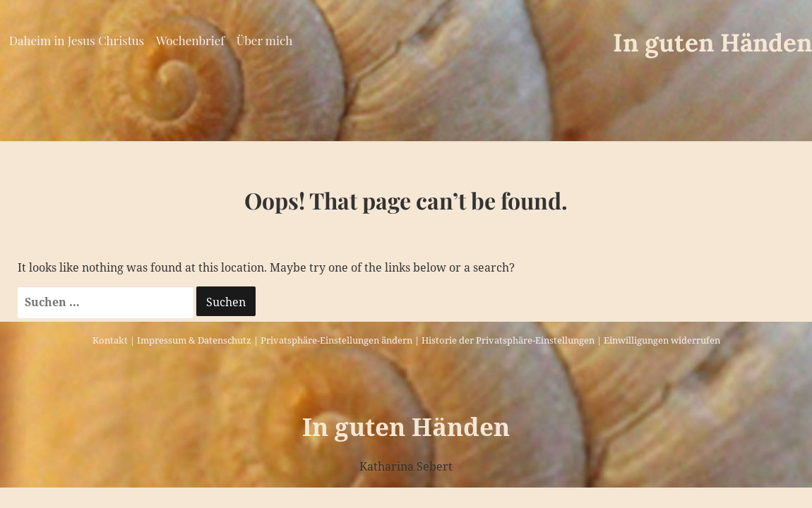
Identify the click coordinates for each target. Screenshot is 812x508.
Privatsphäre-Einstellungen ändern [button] (336, 340)
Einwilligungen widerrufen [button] (662, 340)
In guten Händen (712, 43)
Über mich (264, 40)
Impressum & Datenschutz (194, 340)
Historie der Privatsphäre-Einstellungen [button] (508, 340)
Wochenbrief (190, 40)
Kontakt (110, 340)
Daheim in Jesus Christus (77, 40)
